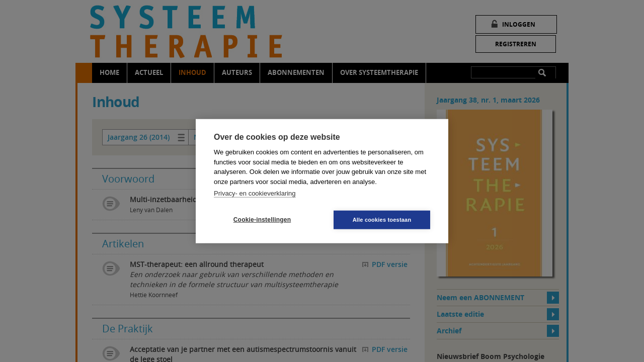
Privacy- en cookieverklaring (255, 193)
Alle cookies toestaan (382, 219)
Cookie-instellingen (262, 220)
